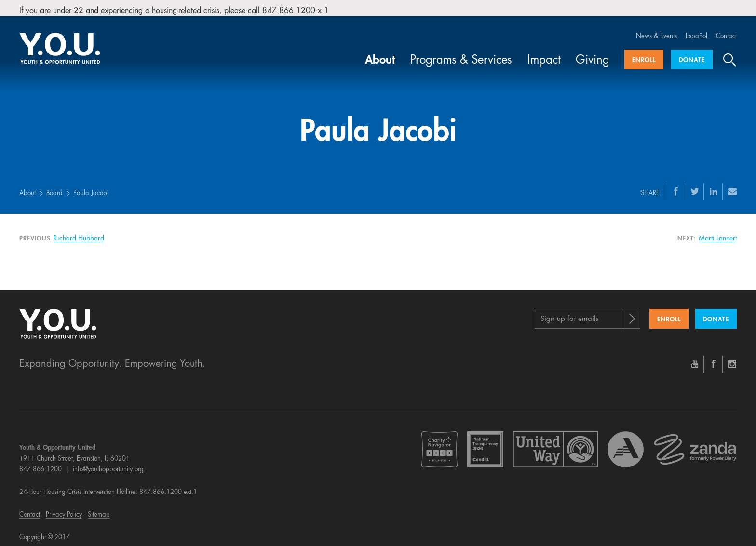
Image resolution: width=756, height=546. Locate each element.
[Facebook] (676, 185)
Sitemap (99, 509)
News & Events (656, 30)
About (380, 54)
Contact (726, 30)
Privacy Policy (64, 509)
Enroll (644, 54)
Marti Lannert (718, 232)
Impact (544, 54)
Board (54, 187)
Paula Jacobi (91, 187)
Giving (593, 54)
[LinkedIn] (714, 185)
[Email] (732, 185)
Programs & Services (461, 54)
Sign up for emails (569, 313)
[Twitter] (695, 185)
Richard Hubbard (79, 232)
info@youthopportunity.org (108, 463)
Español (696, 30)
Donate (692, 54)
